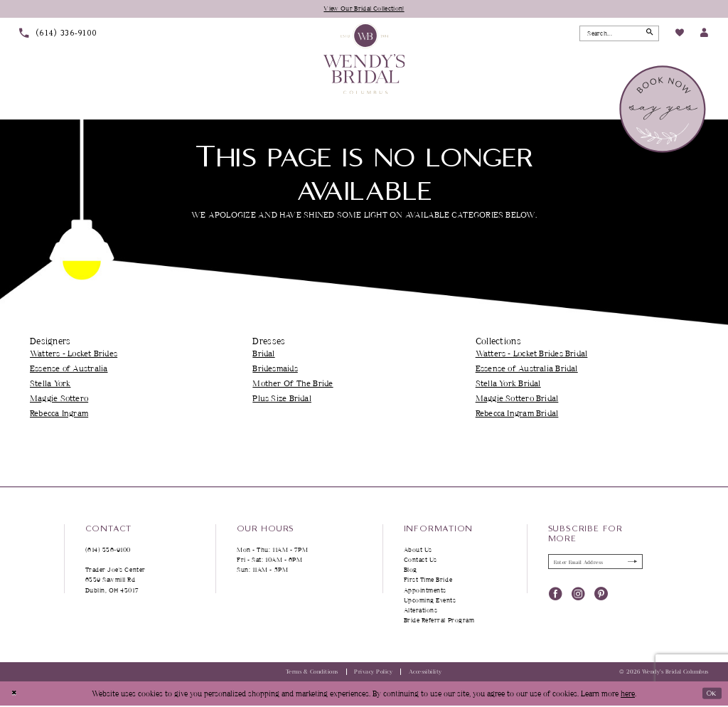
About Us (418, 551)
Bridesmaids (275, 370)
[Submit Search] (647, 34)
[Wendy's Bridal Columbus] (364, 59)
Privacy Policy (373, 673)
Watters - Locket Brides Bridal (532, 355)
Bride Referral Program (439, 621)
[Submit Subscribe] (630, 564)
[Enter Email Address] (596, 564)
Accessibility (425, 673)
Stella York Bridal (508, 384)
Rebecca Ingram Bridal (517, 414)
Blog (411, 571)
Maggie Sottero (59, 399)
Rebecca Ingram (59, 414)
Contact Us (421, 561)
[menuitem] (58, 34)
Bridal (263, 355)
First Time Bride (428, 581)
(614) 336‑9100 (108, 551)
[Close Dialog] (15, 695)
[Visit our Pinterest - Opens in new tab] (601, 597)
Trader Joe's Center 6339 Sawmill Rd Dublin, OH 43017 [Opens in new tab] (116, 581)
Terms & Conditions (312, 673)
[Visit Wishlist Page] (679, 35)
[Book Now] (664, 110)
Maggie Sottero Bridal (517, 399)
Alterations (421, 611)
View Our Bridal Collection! (364, 9)
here (628, 695)
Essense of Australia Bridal (527, 370)
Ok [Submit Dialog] (709, 694)
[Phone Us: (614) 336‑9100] (58, 34)
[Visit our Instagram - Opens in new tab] (578, 597)
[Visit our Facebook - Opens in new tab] (556, 597)
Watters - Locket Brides (74, 355)
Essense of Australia (69, 370)
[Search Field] (619, 34)
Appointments (425, 591)
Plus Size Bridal (282, 399)
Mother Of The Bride (293, 384)
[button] (704, 34)
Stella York (50, 384)
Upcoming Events (430, 601)
